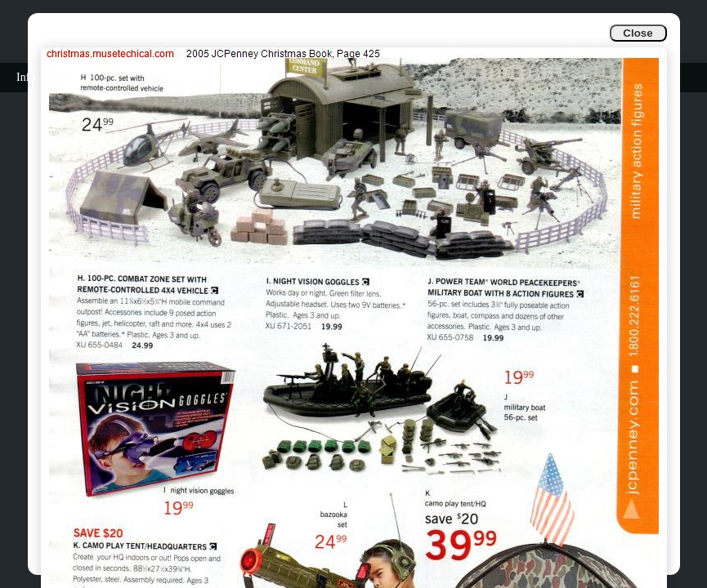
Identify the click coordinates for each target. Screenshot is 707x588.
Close (638, 33)
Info (26, 77)
